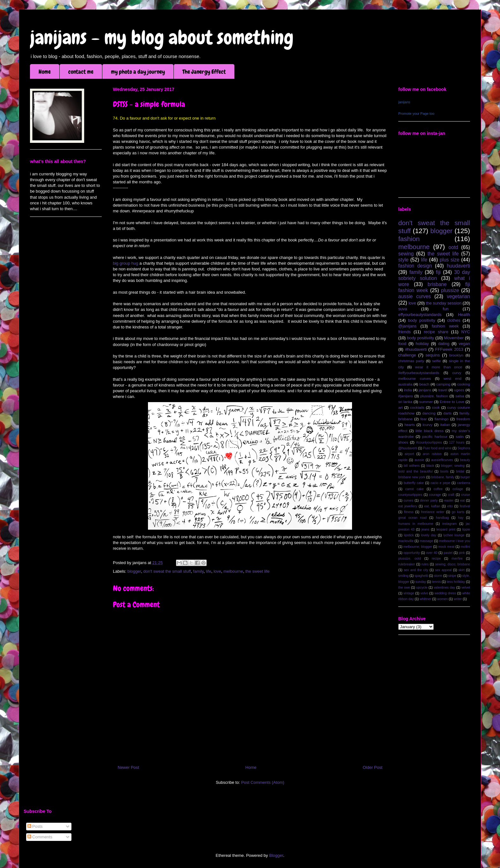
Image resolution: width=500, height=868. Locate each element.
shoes (403, 442)
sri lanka (405, 402)
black (430, 466)
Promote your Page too (416, 114)
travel (443, 390)
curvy (457, 373)
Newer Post (128, 767)
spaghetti (421, 576)
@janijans (407, 326)
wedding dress (445, 593)
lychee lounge (454, 535)
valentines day (444, 588)
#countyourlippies (429, 442)
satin (460, 436)
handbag (442, 518)
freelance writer (433, 512)
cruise (466, 495)
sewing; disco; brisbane (452, 564)
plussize (450, 290)
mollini (465, 547)
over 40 (432, 553)
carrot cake (415, 489)
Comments (40, 837)
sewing (406, 254)
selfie (436, 361)
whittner (425, 599)
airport (409, 454)
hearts (409, 425)
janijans (404, 102)
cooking (464, 384)
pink (462, 553)
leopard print (446, 530)
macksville (406, 541)
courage (435, 495)
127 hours (457, 442)
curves (409, 500)
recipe (436, 559)
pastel (448, 553)
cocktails (417, 407)
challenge (407, 355)
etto (450, 506)
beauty (465, 460)
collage (458, 489)
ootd (453, 247)
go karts (458, 512)
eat (462, 500)
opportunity (412, 553)
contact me (81, 72)
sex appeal (443, 570)
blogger (134, 571)
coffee (438, 489)
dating (444, 344)
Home (45, 72)
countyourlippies (410, 495)
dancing (429, 413)
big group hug (126, 263)
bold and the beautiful (415, 471)
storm (438, 576)
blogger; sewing (453, 466)
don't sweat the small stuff (167, 571)
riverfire (457, 559)
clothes (454, 320)
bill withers (412, 466)
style (403, 260)
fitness (409, 512)
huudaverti (458, 266)
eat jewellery (408, 506)
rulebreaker (407, 564)
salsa (460, 396)
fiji (438, 272)
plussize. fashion (434, 396)
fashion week (445, 326)
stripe (452, 576)
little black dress (430, 431)
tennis (437, 582)
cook (436, 407)
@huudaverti (408, 448)
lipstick (409, 535)
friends (404, 332)
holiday (422, 344)
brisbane (437, 284)
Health (464, 315)
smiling (403, 576)
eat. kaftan (432, 506)
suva (403, 309)
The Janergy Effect (204, 72)
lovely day (429, 535)
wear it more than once (439, 367)
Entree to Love (452, 402)
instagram (450, 524)
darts (447, 413)
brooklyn (456, 355)
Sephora (464, 448)
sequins (433, 355)
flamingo (442, 419)
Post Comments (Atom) (263, 782)
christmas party (411, 361)
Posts (35, 826)
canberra (463, 483)
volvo (424, 593)
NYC (466, 332)
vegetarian (458, 296)
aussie (419, 460)
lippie (466, 530)
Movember (454, 338)
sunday (421, 582)
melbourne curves (415, 378)
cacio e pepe (440, 483)
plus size (450, 260)
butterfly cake (414, 483)
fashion (409, 239)
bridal (460, 471)
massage (426, 541)
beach (424, 384)
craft (451, 495)
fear (423, 419)
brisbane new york (412, 477)
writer (458, 599)
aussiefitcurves (442, 460)
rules (425, 564)
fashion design (415, 266)
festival (465, 506)
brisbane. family (443, 477)
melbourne (233, 571)
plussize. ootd (410, 559)
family (199, 571)
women (443, 599)
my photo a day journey (138, 72)
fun (445, 309)
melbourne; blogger (418, 547)
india (408, 390)
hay (461, 518)
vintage (409, 593)
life (209, 571)
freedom (463, 419)
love (217, 571)
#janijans (406, 396)
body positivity (421, 320)
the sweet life (257, 571)
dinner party (429, 500)
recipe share (436, 332)
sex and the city (416, 570)
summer (426, 402)
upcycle (422, 588)
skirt (462, 570)
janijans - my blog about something (162, 37)
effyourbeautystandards (420, 315)
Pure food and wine (437, 448)
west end (452, 378)
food (402, 344)
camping (443, 384)
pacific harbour (435, 436)
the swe (404, 588)
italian (445, 425)
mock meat (446, 547)
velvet (466, 588)
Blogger (276, 855)
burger (465, 477)
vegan (464, 344)
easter (449, 500)
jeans (426, 530)
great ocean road (412, 518)
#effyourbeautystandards (419, 373)
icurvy (428, 425)
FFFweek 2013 (449, 349)
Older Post (373, 767)
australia (405, 384)
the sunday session (444, 303)
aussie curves (415, 296)
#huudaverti (416, 349)
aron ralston (432, 454)
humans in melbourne (416, 524)
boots (444, 471)
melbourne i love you (455, 541)
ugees (459, 390)
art (401, 407)
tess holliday (456, 582)
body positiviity (420, 338)
